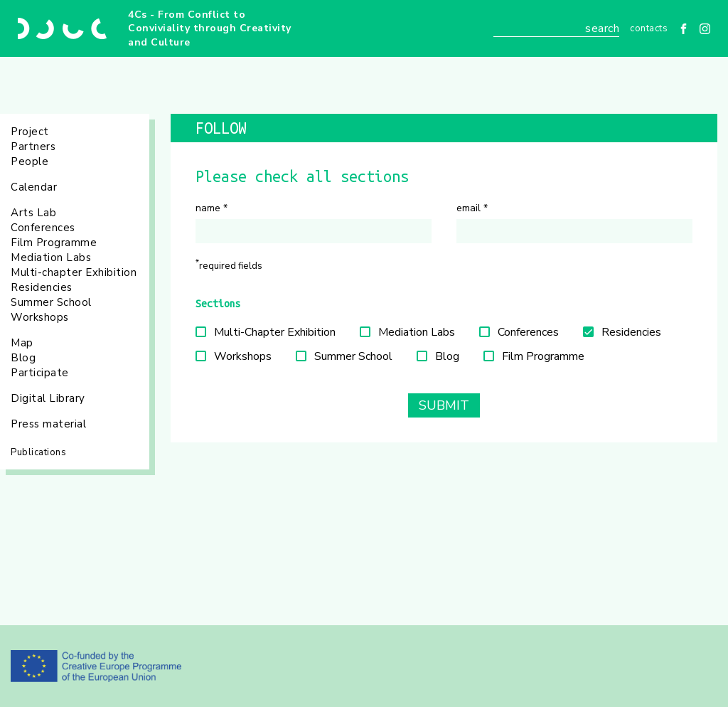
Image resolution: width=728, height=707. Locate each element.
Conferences (43, 228)
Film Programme (54, 243)
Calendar (34, 187)
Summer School (51, 302)
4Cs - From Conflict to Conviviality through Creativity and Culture (210, 28)
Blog (23, 358)
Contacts (649, 28)
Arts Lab (33, 213)
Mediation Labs (51, 257)
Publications (38, 452)
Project (30, 132)
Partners (33, 147)
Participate (40, 373)
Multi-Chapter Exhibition (275, 332)
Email (472, 208)
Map (22, 343)
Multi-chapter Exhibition (74, 272)
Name (212, 208)
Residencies (42, 287)
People (30, 161)
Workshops (40, 317)
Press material (48, 424)
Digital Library (48, 398)
